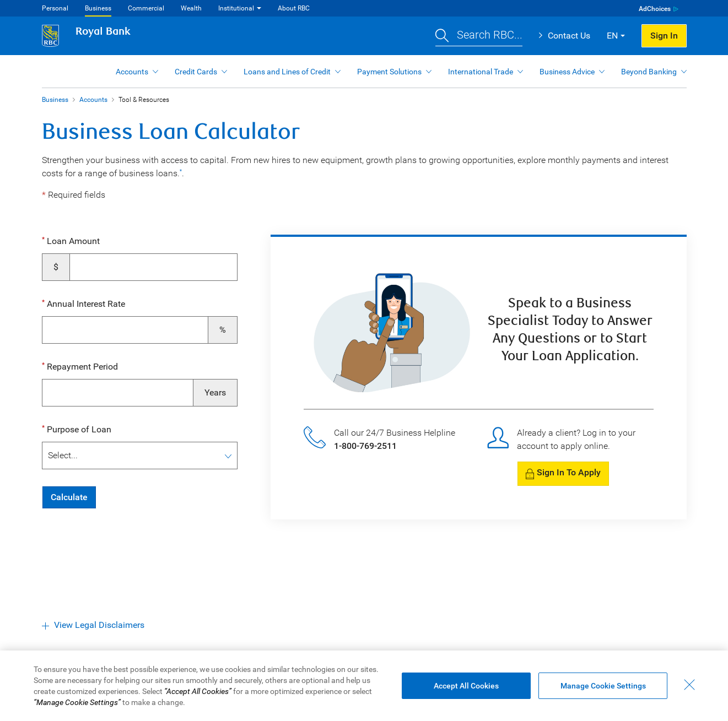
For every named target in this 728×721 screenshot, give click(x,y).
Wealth (191, 8)
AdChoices (655, 9)
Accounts (93, 100)
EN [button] (612, 36)
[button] (479, 36)
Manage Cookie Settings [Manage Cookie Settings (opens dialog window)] (603, 686)
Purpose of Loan (78, 429)
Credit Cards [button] (196, 72)
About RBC (294, 8)
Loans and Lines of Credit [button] (287, 72)
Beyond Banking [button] (649, 72)
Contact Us (569, 36)
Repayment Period (81, 367)
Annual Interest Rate (85, 304)
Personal (55, 8)
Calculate (69, 497)
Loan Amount (72, 241)
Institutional (236, 8)
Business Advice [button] (567, 72)
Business (98, 8)
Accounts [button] (132, 72)
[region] (364, 686)
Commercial (146, 8)
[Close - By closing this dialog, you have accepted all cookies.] (689, 685)
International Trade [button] (481, 72)
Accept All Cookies (466, 686)
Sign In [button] (664, 36)
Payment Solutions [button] (389, 72)
